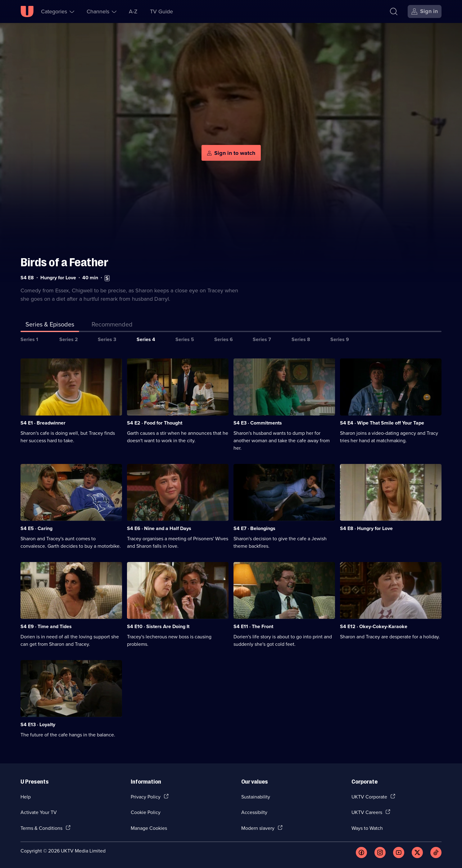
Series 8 (301, 339)
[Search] (394, 11)
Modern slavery (258, 828)
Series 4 (146, 339)
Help (26, 797)
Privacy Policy (146, 797)
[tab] (112, 326)
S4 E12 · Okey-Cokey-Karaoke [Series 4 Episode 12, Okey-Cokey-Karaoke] (374, 626)
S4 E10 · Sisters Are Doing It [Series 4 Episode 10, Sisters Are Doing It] (158, 626)
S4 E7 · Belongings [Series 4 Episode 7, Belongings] (254, 528)
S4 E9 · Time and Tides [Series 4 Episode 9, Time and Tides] (46, 626)
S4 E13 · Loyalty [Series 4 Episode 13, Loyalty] (38, 724)
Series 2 (69, 339)
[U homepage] (27, 11)
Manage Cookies (149, 828)
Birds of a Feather (64, 262)
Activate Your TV (39, 812)
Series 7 (262, 339)
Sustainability (256, 797)
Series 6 (224, 339)
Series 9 (340, 339)
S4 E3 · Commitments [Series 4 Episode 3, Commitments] (258, 423)
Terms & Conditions (41, 828)
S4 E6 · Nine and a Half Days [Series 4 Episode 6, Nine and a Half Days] (159, 528)
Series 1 (29, 339)
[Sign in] (425, 11)
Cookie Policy (146, 812)
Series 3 (107, 339)
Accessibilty (254, 812)
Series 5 (185, 339)
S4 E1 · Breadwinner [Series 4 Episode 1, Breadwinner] (43, 423)
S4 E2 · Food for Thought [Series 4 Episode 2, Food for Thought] (155, 423)
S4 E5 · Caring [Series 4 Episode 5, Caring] (36, 528)
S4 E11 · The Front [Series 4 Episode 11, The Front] (253, 626)
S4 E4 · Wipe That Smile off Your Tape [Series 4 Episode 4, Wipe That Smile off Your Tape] (382, 423)
